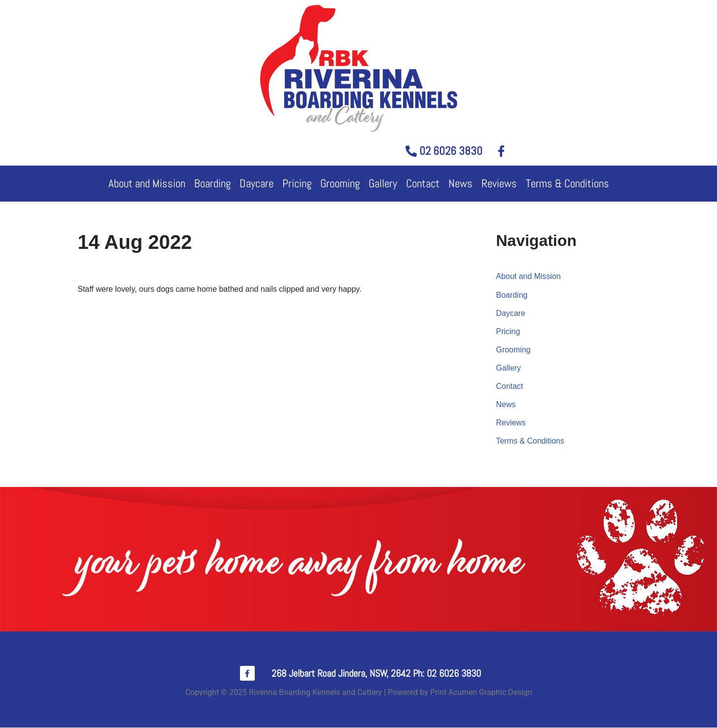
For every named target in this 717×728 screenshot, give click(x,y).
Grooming (340, 183)
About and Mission (147, 183)
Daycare (256, 183)
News (461, 183)
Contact (423, 183)
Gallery (383, 183)
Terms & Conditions (567, 183)
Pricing (297, 183)
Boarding (212, 183)
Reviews (499, 183)
